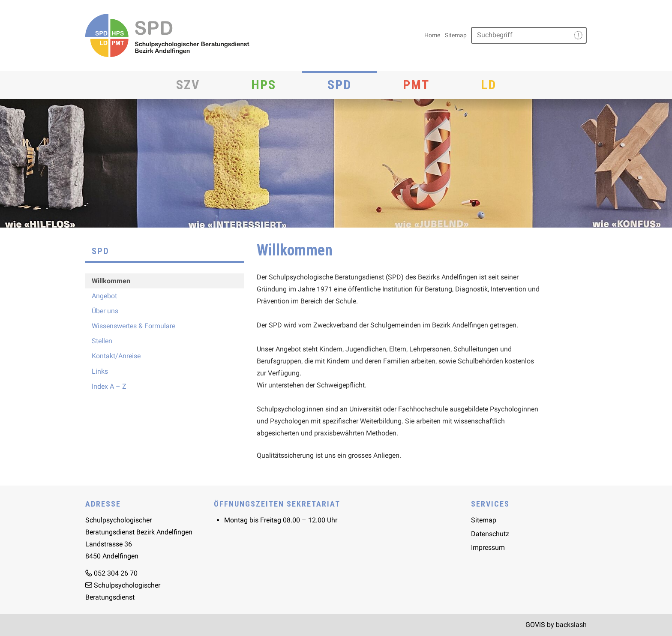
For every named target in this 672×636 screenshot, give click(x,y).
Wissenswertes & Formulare (133, 326)
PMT (416, 85)
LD (489, 85)
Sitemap (456, 35)
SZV (188, 85)
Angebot (104, 296)
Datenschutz (490, 534)
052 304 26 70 (116, 573)
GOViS (535, 625)
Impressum (488, 547)
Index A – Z (109, 386)
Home (432, 35)
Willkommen (111, 281)
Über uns (105, 311)
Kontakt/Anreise (116, 356)
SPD (339, 85)
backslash (571, 625)
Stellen (102, 341)
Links (100, 371)
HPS (264, 85)
